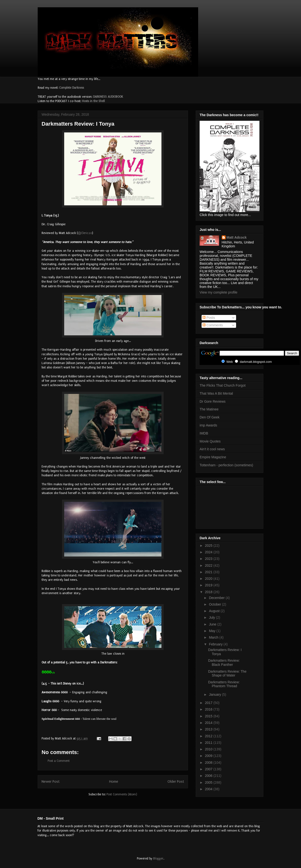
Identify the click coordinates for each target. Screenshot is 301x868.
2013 (209, 729)
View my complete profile (218, 292)
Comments (213, 325)
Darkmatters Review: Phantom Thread (224, 684)
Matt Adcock (237, 237)
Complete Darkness (71, 88)
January (215, 694)
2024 (209, 552)
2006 (209, 776)
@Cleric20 (85, 233)
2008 (209, 763)
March (214, 637)
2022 (209, 565)
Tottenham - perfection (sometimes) (226, 465)
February (216, 644)
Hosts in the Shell (93, 101)
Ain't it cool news (212, 449)
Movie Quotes (210, 441)
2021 (209, 572)
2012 (209, 736)
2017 (209, 703)
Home (114, 782)
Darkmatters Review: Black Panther (224, 663)
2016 (209, 709)
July (212, 617)
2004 (209, 789)
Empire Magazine (213, 457)
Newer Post (51, 782)
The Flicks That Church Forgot (223, 385)
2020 (209, 579)
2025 (209, 546)
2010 (209, 749)
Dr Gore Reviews (213, 401)
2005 (209, 782)
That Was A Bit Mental (216, 393)
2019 (209, 585)
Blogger (158, 859)
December (217, 598)
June (213, 624)
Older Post (176, 782)
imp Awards (208, 425)
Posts (209, 318)
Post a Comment (59, 761)
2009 (209, 756)
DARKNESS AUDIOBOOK (108, 97)
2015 (209, 716)
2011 (209, 743)
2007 (209, 769)
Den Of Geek (210, 417)
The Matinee (209, 409)
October (215, 604)
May (212, 631)
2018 (209, 592)
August (215, 611)
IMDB (204, 433)
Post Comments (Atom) (122, 794)
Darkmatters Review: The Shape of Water (227, 673)
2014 (209, 723)
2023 (209, 559)
